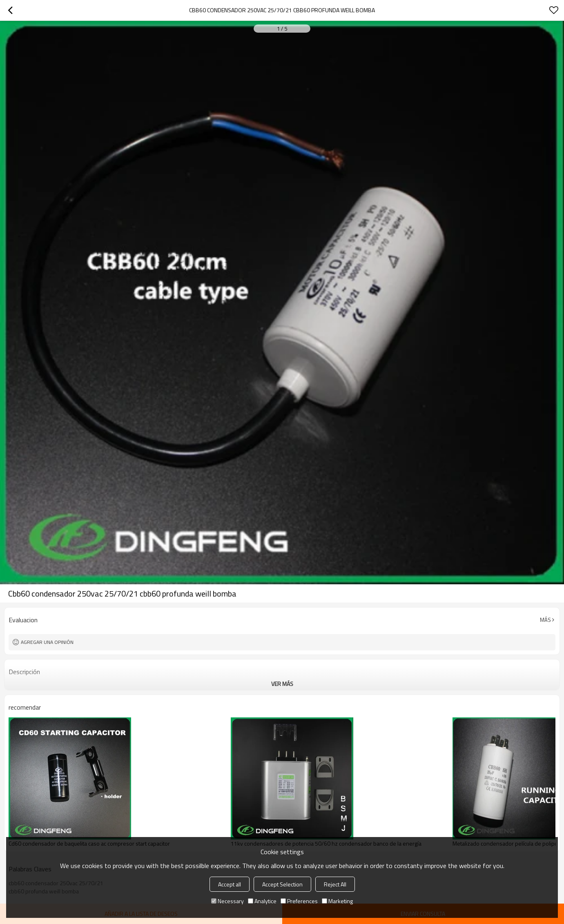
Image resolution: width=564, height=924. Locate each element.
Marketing (337, 901)
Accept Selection (282, 884)
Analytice (262, 901)
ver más (282, 684)
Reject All (335, 884)
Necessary (227, 901)
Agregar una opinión (47, 642)
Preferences (299, 901)
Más (545, 620)
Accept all (230, 884)
